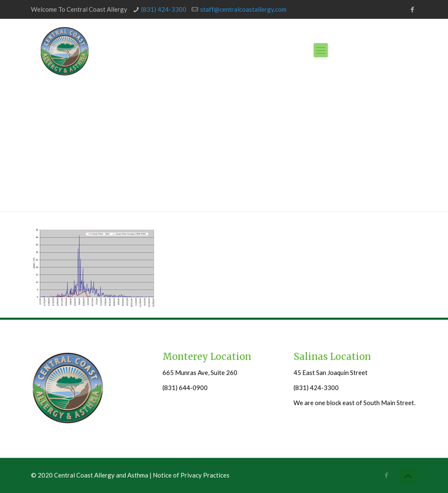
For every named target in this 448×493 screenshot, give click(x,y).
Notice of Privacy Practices (191, 475)
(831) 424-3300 (164, 9)
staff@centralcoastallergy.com (243, 9)
